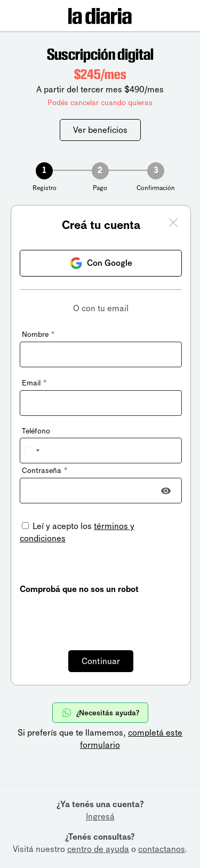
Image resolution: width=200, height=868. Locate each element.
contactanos (162, 849)
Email (34, 383)
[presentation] (101, 616)
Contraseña (45, 471)
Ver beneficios (100, 130)
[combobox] (31, 451)
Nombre (38, 334)
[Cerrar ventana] (173, 224)
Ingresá (100, 816)
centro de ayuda (98, 849)
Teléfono (36, 431)
